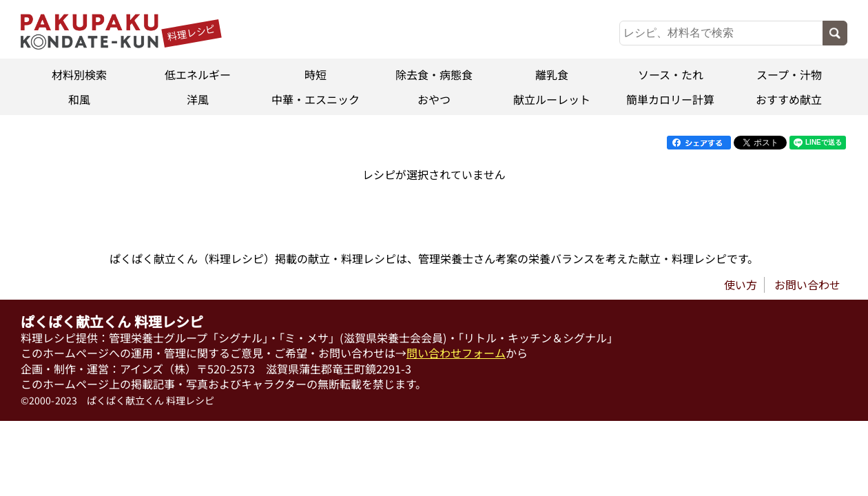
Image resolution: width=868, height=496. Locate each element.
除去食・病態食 (434, 74)
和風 (79, 99)
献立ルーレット (552, 99)
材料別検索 (79, 74)
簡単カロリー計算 (670, 99)
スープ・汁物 (788, 74)
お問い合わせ (807, 285)
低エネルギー (198, 74)
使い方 (741, 285)
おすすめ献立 (789, 99)
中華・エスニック (316, 99)
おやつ (434, 99)
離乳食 (552, 74)
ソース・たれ (671, 74)
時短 (316, 74)
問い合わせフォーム (456, 353)
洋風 (198, 99)
